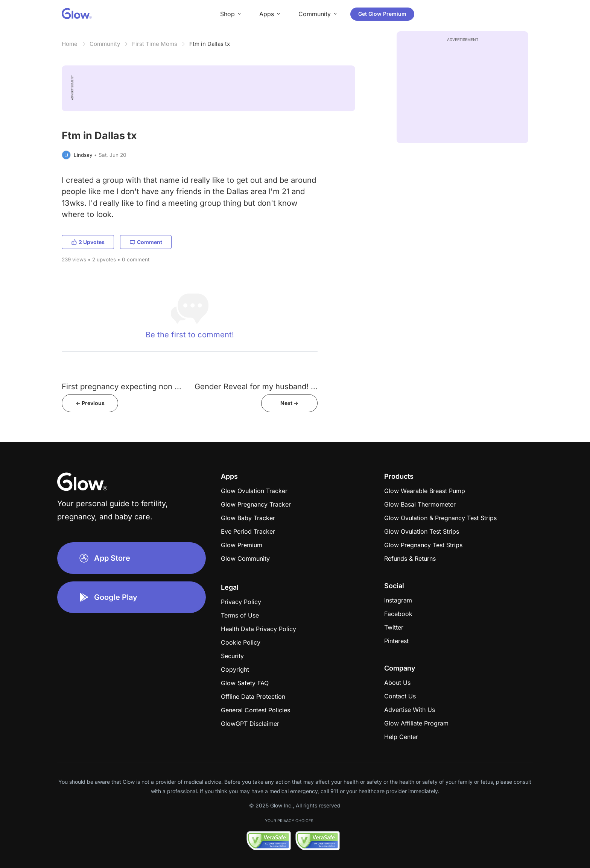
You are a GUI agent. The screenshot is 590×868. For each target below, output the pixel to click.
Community (105, 44)
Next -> (289, 403)
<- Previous (90, 403)
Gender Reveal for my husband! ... (256, 386)
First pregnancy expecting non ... (122, 386)
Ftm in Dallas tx (210, 44)
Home (70, 44)
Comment (146, 242)
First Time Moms (155, 44)
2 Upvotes (88, 242)
